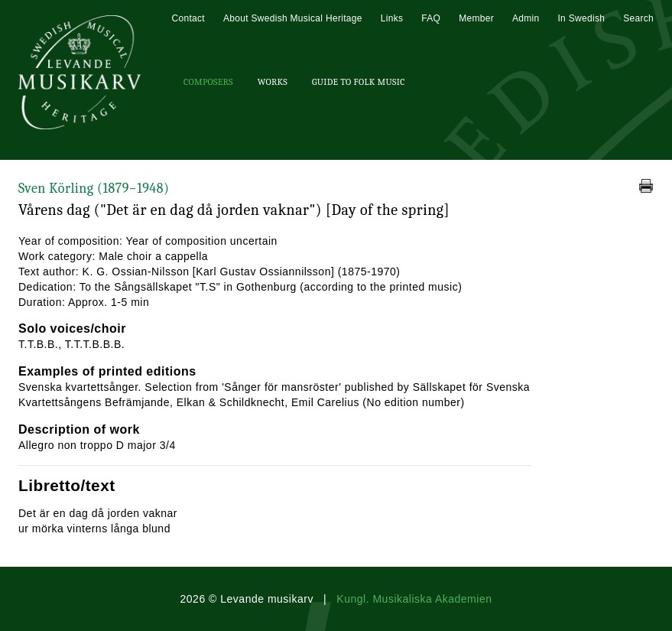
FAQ (431, 18)
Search (638, 18)
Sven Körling (94, 189)
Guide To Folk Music (359, 82)
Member (476, 18)
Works (273, 82)
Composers (208, 82)
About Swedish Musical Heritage (293, 18)
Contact (188, 18)
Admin (526, 18)
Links (392, 18)
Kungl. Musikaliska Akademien (414, 599)
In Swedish (581, 18)
